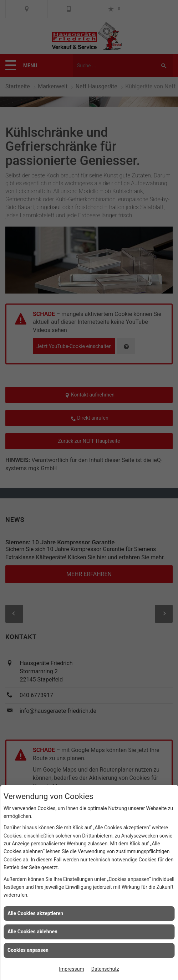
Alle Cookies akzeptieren (35, 913)
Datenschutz (105, 969)
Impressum (71, 969)
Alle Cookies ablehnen (32, 932)
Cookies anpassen (28, 950)
